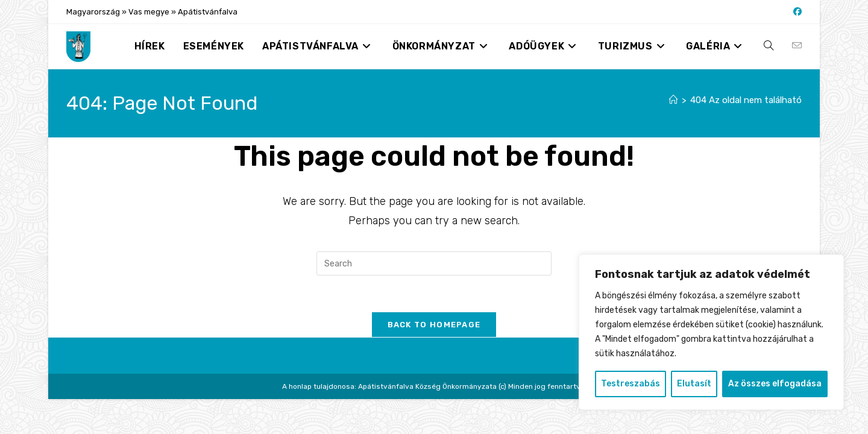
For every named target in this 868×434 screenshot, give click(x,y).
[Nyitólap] (674, 100)
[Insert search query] (434, 263)
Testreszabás (631, 384)
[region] (711, 332)
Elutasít (694, 384)
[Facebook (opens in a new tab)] (796, 12)
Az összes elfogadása (775, 384)
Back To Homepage (434, 325)
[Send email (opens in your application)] (797, 46)
